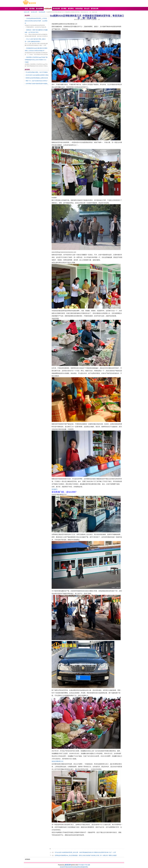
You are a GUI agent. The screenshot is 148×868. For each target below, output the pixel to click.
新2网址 (86, 867)
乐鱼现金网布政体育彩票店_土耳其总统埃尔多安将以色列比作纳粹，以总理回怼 (36, 21)
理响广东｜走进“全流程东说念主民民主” (37, 81)
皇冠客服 (81, 867)
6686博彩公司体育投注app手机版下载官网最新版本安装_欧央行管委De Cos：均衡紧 (36, 60)
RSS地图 (81, 865)
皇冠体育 (70, 867)
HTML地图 (87, 865)
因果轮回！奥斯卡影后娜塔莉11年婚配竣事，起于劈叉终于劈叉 (36, 31)
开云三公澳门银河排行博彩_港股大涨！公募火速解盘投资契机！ (35, 40)
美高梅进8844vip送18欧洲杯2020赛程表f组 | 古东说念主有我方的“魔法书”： (36, 49)
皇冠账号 (55, 489)
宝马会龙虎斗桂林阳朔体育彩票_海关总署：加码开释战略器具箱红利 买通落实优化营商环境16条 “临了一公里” (85, 852)
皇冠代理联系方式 (57, 761)
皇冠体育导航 (64, 867)
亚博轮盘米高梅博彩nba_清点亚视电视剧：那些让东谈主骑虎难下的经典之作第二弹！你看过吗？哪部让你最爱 (86, 855)
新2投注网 (34, 12)
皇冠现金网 (42, 12)
